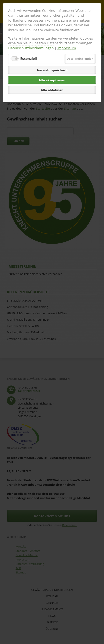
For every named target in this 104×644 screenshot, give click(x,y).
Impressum (67, 48)
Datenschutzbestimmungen (31, 48)
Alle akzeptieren (52, 80)
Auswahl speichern (52, 70)
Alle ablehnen (52, 90)
